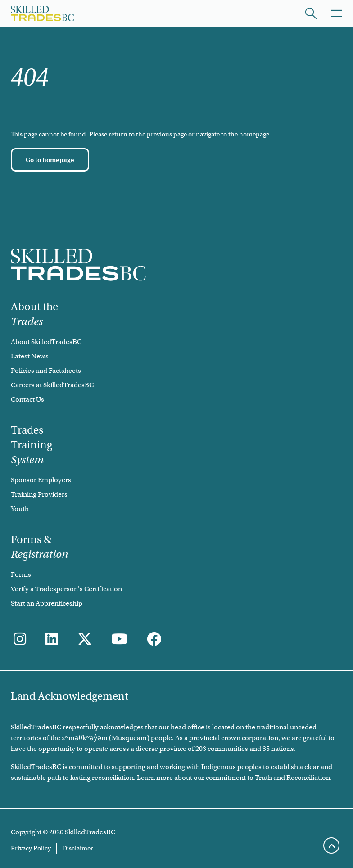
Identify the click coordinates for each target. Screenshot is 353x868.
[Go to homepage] (50, 160)
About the (34, 314)
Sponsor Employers (41, 480)
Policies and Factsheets (46, 371)
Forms (21, 574)
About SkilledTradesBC (46, 342)
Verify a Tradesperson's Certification (66, 589)
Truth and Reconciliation (292, 778)
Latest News (30, 356)
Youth (20, 509)
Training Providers (39, 494)
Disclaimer (78, 848)
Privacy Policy (31, 848)
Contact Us (27, 399)
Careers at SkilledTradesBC (52, 385)
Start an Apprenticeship (47, 603)
